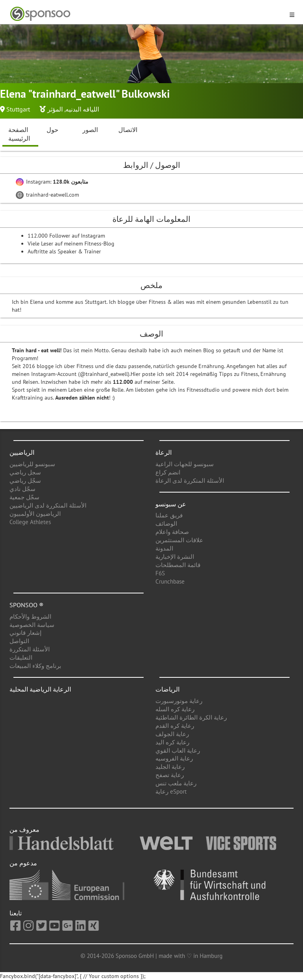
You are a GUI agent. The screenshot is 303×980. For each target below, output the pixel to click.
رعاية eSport (171, 791)
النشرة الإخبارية (175, 557)
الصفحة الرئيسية (19, 134)
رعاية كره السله (175, 709)
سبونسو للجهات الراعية (185, 464)
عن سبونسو (171, 504)
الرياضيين (22, 452)
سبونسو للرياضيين (32, 464)
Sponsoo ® (26, 605)
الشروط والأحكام (30, 616)
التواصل (19, 641)
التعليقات (21, 657)
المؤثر (55, 109)
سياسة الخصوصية (32, 625)
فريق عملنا (169, 515)
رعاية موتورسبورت (179, 701)
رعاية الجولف (172, 734)
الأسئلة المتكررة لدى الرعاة (190, 481)
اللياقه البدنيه (82, 109)
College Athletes (30, 522)
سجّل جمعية (24, 497)
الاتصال (128, 130)
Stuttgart (18, 109)
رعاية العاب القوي (178, 750)
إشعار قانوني (25, 633)
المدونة (164, 548)
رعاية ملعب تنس (176, 783)
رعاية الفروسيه (174, 758)
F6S (160, 573)
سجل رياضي (25, 472)
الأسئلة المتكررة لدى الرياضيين (48, 505)
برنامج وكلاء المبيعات (35, 666)
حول (52, 130)
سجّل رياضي (25, 481)
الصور (90, 130)
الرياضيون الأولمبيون (35, 514)
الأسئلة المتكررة (30, 649)
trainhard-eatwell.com (47, 195)
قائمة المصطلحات (178, 565)
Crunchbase (170, 581)
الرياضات (167, 689)
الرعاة (164, 452)
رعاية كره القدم (175, 726)
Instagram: (52, 182)
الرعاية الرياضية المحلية (40, 689)
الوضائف (166, 523)
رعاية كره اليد (172, 742)
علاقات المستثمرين (179, 540)
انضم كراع (168, 472)
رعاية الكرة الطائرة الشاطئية (191, 717)
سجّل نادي (22, 489)
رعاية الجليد (170, 767)
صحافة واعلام (172, 532)
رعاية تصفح (170, 775)
